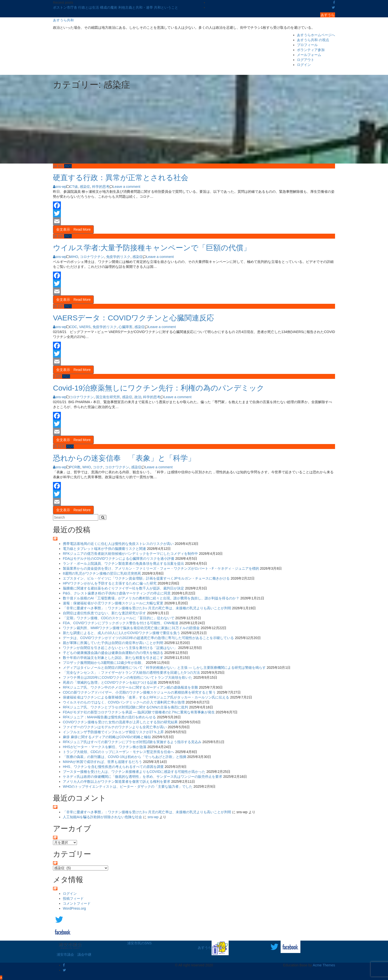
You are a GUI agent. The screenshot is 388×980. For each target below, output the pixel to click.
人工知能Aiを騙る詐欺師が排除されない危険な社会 (102, 817)
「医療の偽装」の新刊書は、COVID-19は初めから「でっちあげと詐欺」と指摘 (125, 757)
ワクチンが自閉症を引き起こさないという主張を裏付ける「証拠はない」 (120, 648)
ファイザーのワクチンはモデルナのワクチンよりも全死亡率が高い (115, 727)
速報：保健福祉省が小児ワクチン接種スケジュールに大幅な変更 (113, 603)
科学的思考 (101, 187)
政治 (138, 397)
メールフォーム (309, 55)
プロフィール (307, 45)
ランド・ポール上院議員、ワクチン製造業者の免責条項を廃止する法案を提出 (123, 563)
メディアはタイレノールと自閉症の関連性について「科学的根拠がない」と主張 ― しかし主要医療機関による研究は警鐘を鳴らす (164, 668)
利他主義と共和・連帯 (136, 7)
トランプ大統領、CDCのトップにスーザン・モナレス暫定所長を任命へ (119, 752)
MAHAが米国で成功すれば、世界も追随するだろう (102, 762)
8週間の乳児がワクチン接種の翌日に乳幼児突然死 (102, 573)
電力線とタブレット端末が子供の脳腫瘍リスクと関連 (104, 549)
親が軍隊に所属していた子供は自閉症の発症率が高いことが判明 (113, 643)
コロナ (98, 467)
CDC (73, 327)
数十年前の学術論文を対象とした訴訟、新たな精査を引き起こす (113, 658)
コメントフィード (77, 903)
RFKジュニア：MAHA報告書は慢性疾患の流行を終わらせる (109, 717)
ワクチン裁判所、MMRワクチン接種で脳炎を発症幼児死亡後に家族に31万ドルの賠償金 (131, 628)
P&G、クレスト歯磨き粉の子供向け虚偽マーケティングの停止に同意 (117, 593)
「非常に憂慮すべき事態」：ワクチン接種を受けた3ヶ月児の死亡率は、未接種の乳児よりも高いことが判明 (147, 608)
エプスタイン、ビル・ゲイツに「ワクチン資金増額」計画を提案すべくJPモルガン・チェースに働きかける (146, 578)
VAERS (85, 327)
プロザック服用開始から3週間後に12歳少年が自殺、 (104, 663)
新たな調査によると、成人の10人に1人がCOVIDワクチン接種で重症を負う (121, 633)
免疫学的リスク (118, 257)
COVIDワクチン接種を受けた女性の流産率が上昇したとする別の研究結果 (120, 722)
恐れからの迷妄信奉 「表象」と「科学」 (124, 458)
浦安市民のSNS (139, 943)
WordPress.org (74, 908)
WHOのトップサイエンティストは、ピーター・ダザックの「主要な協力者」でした (128, 786)
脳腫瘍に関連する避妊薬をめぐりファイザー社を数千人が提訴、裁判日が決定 (123, 588)
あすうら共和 (63, 20)
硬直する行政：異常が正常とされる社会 (121, 178)
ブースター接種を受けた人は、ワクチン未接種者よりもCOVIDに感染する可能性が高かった (134, 772)
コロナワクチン (92, 257)
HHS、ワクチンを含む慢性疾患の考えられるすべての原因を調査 (113, 767)
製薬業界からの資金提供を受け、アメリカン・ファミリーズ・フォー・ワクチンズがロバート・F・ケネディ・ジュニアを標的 (161, 568)
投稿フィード (73, 898)
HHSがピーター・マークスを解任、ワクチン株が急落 (105, 747)
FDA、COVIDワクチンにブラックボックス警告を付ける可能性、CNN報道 (121, 623)
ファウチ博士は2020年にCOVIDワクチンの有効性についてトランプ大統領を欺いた (128, 677)
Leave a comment (127, 187)
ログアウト (306, 60)
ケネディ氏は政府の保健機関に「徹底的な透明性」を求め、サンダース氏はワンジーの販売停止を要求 (143, 777)
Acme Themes (324, 965)
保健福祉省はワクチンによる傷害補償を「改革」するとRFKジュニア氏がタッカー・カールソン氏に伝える (146, 697)
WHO (74, 257)
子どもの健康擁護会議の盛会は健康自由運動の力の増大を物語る (113, 653)
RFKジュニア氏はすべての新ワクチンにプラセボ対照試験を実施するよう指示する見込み (132, 742)
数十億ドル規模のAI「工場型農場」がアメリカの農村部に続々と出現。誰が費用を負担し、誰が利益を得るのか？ (151, 598)
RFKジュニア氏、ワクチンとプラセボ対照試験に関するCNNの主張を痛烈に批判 (125, 707)
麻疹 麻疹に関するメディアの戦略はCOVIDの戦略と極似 (107, 737)
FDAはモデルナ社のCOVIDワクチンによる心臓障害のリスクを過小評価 (119, 559)
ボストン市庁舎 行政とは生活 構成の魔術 (86, 7)
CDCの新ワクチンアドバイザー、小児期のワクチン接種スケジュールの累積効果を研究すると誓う (139, 692)
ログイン (304, 65)
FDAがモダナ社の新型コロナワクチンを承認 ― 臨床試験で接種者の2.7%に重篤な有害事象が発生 (139, 712)
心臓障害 (125, 327)
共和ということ (166, 7)
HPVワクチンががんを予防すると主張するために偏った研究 (110, 583)
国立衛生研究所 (108, 397)
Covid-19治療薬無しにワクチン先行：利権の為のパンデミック (159, 388)
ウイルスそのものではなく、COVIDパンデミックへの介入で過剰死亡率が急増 (124, 702)
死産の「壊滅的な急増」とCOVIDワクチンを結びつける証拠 (110, 682)
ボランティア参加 (311, 50)
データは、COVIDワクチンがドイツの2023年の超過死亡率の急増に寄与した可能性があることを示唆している (148, 638)
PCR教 (75, 467)
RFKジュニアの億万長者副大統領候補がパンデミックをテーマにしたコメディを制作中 (130, 554)
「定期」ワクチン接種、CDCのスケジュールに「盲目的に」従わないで (119, 618)
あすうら (328, 15)
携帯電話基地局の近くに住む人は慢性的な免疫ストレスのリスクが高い (118, 544)
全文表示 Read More (73, 229)
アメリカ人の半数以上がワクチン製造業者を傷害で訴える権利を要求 (117, 782)
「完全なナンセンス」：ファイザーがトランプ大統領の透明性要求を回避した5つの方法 (131, 672)
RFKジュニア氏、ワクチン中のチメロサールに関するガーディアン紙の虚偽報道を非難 (130, 687)
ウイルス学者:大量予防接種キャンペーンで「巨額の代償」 (152, 248)
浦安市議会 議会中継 (74, 954)
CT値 (74, 187)
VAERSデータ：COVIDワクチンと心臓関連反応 (134, 318)
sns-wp (60, 187)
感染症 (85, 187)
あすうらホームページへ (316, 35)
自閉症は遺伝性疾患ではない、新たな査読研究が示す (104, 613)
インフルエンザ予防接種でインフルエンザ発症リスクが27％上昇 (113, 732)
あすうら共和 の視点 (313, 40)
